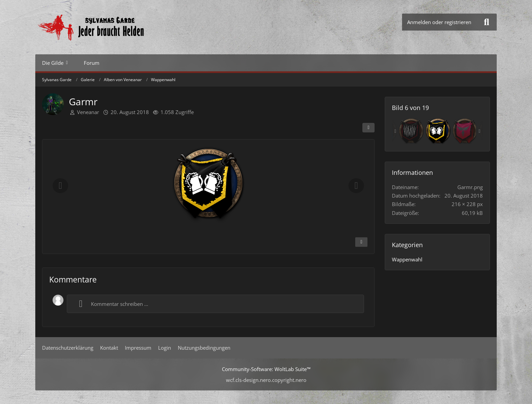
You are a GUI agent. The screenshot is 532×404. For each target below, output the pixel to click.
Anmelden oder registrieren (439, 22)
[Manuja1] (465, 131)
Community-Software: (266, 369)
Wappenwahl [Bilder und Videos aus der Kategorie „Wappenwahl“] (407, 259)
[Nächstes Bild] (356, 186)
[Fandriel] (411, 131)
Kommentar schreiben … (111, 304)
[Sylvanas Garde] (112, 27)
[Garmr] (438, 131)
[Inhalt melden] (361, 242)
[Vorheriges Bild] (60, 186)
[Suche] (487, 22)
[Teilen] (368, 128)
